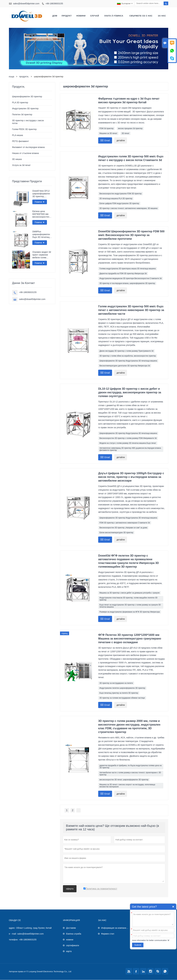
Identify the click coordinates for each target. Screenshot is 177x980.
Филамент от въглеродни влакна (28, 147)
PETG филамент (21, 141)
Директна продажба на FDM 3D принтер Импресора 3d (123, 274)
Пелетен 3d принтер (22, 115)
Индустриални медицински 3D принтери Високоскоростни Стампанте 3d (131, 279)
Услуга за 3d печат (21, 165)
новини (81, 16)
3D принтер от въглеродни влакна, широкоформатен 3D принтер (127, 283)
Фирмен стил (108, 934)
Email (105, 140)
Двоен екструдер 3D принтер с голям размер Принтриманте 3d (126, 351)
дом (55, 16)
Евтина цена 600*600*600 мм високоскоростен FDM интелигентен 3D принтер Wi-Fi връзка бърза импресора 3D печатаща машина (42, 214)
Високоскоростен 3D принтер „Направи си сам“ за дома (123, 528)
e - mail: (13, 934)
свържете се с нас (141, 16)
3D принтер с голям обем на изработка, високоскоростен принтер (128, 356)
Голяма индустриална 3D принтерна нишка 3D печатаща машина (128, 269)
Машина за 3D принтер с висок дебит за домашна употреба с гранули (129, 593)
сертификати (72, 946)
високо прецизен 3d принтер (130, 129)
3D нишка (17, 159)
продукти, (24, 77)
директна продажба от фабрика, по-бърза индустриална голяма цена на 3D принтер (131, 767)
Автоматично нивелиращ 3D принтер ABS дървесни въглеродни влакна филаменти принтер (130, 449)
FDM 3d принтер (106, 129)
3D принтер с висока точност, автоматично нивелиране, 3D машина (128, 209)
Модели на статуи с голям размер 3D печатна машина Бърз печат (128, 443)
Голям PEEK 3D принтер (24, 129)
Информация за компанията (115, 928)
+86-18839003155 (54, 4)
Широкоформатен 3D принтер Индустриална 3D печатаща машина (128, 361)
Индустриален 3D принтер (25, 109)
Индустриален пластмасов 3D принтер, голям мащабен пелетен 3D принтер (128, 599)
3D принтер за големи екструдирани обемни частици (122, 698)
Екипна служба (74, 934)
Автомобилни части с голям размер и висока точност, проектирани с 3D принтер (130, 774)
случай (95, 16)
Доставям (71, 928)
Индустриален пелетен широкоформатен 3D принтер (122, 688)
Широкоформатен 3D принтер (27, 97)
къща (12, 77)
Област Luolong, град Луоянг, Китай (34, 928)
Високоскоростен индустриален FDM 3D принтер (121, 194)
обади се (15, 920)
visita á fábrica (114, 16)
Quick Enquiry (173, 907)
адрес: (12, 928)
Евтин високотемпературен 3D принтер (116, 533)
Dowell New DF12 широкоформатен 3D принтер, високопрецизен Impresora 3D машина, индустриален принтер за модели (42, 194)
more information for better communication (149, 940)
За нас (162, 16)
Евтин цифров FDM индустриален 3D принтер (119, 204)
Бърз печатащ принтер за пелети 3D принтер (119, 693)
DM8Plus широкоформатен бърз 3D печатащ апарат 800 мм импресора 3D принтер (41, 235)
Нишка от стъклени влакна (26, 153)
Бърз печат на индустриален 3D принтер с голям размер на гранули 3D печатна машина (130, 606)
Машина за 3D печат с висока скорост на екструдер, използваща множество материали (127, 786)
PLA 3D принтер (20, 103)
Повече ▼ (40, 202)
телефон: (14, 940)
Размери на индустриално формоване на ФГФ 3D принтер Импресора (130, 612)
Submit (138, 945)
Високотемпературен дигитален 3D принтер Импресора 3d (125, 366)
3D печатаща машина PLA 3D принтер (116, 199)
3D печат (126, 134)
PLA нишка (18, 135)
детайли (121, 141)
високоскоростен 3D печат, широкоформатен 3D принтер (124, 780)
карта (69, 951)
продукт (67, 16)
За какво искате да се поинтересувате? (153, 919)
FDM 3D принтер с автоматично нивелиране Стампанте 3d (125, 523)
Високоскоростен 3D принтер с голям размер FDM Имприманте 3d (128, 438)
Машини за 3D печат (108, 134)
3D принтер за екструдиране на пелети (116, 683)
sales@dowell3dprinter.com (26, 4)
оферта (70, 889)
